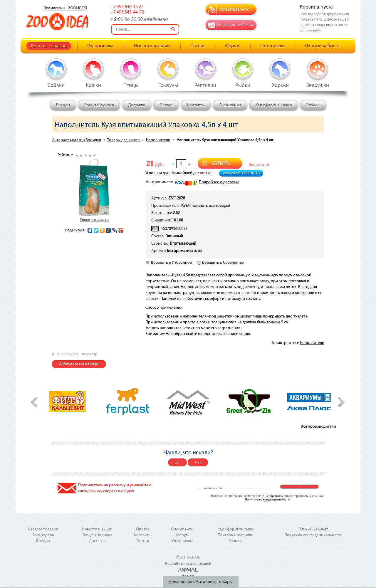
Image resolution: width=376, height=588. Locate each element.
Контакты (196, 105)
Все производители (318, 427)
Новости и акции (152, 46)
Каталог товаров (49, 46)
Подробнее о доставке (219, 182)
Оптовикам (272, 46)
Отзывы (313, 105)
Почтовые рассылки (236, 535)
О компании (230, 105)
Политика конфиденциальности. (268, 500)
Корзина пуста (316, 7)
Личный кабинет (323, 46)
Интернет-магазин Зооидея (76, 140)
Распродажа (100, 46)
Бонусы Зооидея (99, 105)
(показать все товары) (210, 206)
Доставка (137, 105)
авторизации (310, 31)
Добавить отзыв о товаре (79, 364)
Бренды (63, 105)
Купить (221, 164)
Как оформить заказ (274, 105)
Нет (198, 463)
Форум (232, 46)
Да (177, 463)
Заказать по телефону (241, 173)
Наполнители (158, 140)
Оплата (166, 105)
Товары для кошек (124, 140)
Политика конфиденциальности (313, 535)
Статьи (197, 46)
